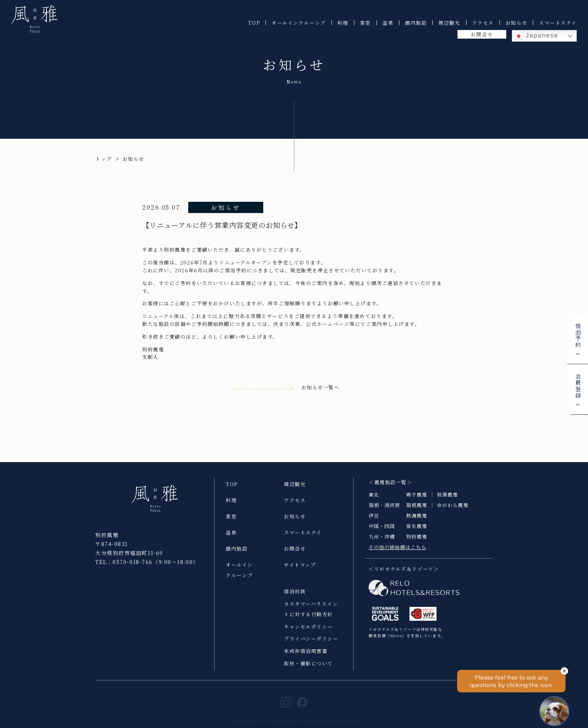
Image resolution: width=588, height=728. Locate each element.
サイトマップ (300, 571)
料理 (343, 23)
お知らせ (516, 23)
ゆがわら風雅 (453, 511)
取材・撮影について (308, 670)
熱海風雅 (417, 522)
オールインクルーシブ (299, 23)
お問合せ (482, 34)
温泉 (388, 23)
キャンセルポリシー (308, 633)
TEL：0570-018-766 (124, 568)
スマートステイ (558, 23)
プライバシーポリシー (311, 645)
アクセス (483, 23)
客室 (365, 23)
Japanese (536, 36)
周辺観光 (449, 23)
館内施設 (416, 23)
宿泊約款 (295, 598)
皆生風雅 (417, 532)
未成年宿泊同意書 (306, 657)
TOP (254, 23)
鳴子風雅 (417, 501)
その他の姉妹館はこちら (397, 553)
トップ (103, 159)
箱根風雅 (417, 511)
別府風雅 (417, 543)
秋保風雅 (447, 501)
